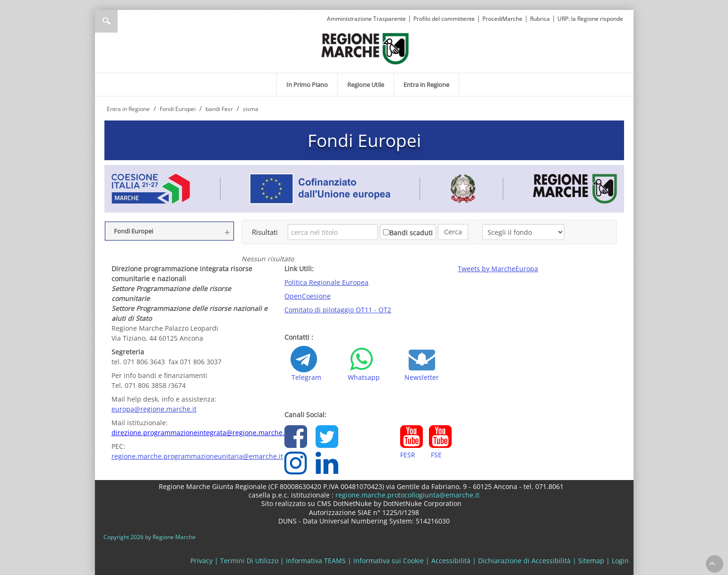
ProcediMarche (502, 19)
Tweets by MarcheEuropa (498, 269)
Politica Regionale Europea (326, 282)
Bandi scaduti (411, 233)
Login (620, 561)
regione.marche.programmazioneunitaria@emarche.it (197, 456)
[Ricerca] (124, 21)
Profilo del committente (444, 19)
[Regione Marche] (365, 48)
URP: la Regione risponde (590, 19)
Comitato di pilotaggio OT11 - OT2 (338, 310)
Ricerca (106, 21)
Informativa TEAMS (316, 561)
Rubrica (540, 19)
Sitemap (591, 561)
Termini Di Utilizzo (249, 561)
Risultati (265, 232)
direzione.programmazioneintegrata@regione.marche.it (200, 433)
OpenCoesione (308, 296)
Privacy (201, 561)
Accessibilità (451, 561)
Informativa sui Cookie (389, 561)
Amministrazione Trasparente (366, 19)
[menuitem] (307, 85)
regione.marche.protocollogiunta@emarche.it (407, 495)
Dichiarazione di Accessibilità (524, 561)
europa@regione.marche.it (154, 409)
